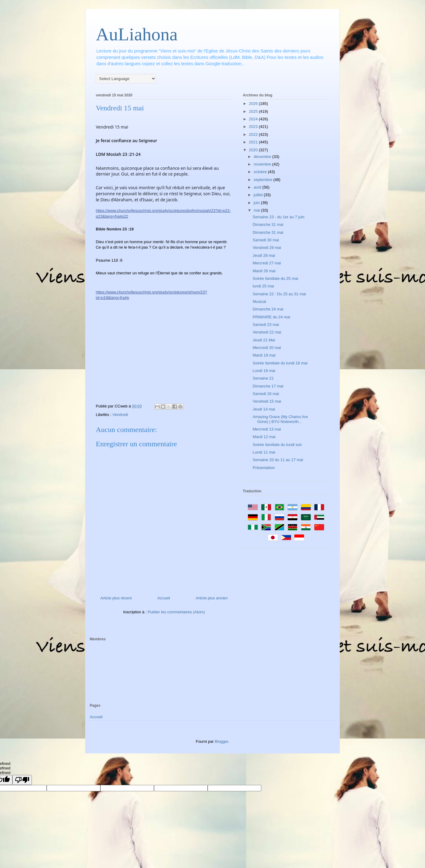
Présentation (264, 468)
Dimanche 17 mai (268, 386)
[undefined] (22, 780)
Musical (259, 302)
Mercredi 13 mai (267, 429)
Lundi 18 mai (264, 371)
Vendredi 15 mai (267, 401)
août (258, 187)
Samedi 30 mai (266, 240)
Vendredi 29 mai (267, 248)
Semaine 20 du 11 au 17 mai (278, 460)
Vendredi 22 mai (267, 332)
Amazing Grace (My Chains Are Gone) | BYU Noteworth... (280, 419)
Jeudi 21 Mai (264, 340)
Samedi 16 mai (266, 394)
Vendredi (120, 415)
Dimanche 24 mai (268, 309)
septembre (264, 180)
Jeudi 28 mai (264, 255)
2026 (254, 104)
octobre (261, 172)
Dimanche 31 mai (268, 225)
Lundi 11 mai (264, 452)
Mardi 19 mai (264, 355)
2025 (254, 111)
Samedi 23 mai (266, 325)
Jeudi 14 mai (264, 409)
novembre (263, 164)
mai (258, 210)
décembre (263, 157)
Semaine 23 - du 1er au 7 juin (278, 217)
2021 (254, 142)
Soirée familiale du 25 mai (275, 278)
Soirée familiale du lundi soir (277, 445)
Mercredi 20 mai (267, 348)
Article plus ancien (212, 598)
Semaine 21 (263, 378)
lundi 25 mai (263, 286)
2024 (254, 119)
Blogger (222, 741)
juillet (259, 195)
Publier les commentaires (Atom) (176, 612)
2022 (254, 134)
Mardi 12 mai (264, 437)
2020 (254, 150)
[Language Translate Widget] (126, 79)
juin (257, 203)
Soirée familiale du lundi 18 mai (280, 363)
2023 (254, 127)
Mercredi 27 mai (267, 263)
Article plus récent (116, 598)
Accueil (164, 598)
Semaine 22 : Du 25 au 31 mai (279, 294)
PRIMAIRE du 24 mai (271, 317)
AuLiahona (137, 34)
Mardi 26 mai (264, 271)
